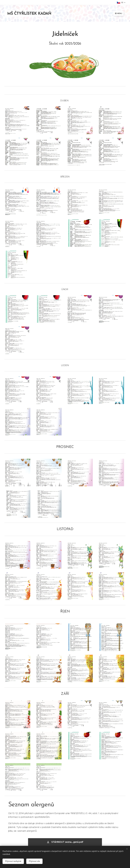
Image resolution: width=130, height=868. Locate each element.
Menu (119, 13)
